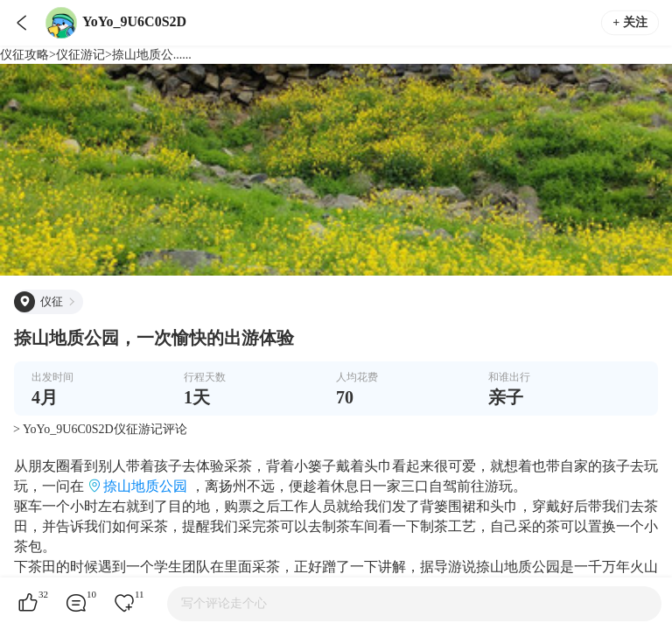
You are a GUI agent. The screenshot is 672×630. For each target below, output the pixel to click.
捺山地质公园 (145, 486)
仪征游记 (80, 55)
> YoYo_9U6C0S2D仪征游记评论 (100, 429)
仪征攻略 (24, 55)
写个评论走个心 (224, 603)
